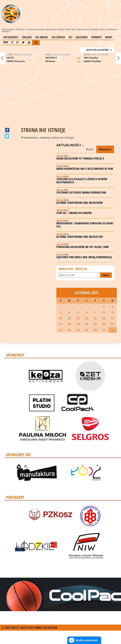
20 (87, 324)
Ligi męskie (41, 37)
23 (112, 324)
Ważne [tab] (90, 149)
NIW (6, 42)
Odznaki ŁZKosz (97, 29)
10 (61, 318)
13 (87, 318)
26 (78, 330)
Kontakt (6, 31)
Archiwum (112, 29)
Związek (27, 37)
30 (112, 330)
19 (78, 324)
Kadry (109, 37)
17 (61, 324)
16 (112, 318)
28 (95, 330)
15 (104, 318)
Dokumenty (82, 29)
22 (104, 324)
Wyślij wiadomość (87, 640)
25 (69, 330)
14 (95, 318)
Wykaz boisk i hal (67, 29)
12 (78, 318)
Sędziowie (82, 37)
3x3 (70, 37)
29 (104, 330)
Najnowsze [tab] (105, 149)
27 (87, 330)
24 (61, 330)
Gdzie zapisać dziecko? (13, 29)
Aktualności (11, 37)
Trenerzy (96, 37)
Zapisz (106, 275)
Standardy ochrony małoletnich (41, 29)
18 (69, 324)
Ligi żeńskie (58, 37)
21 (95, 324)
